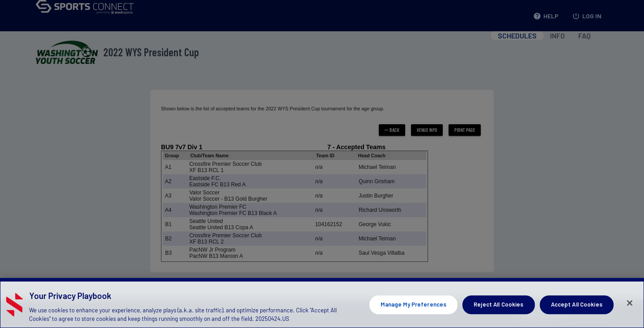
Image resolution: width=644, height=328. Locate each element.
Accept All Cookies (577, 316)
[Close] (630, 315)
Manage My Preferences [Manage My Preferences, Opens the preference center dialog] (413, 316)
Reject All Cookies (498, 316)
